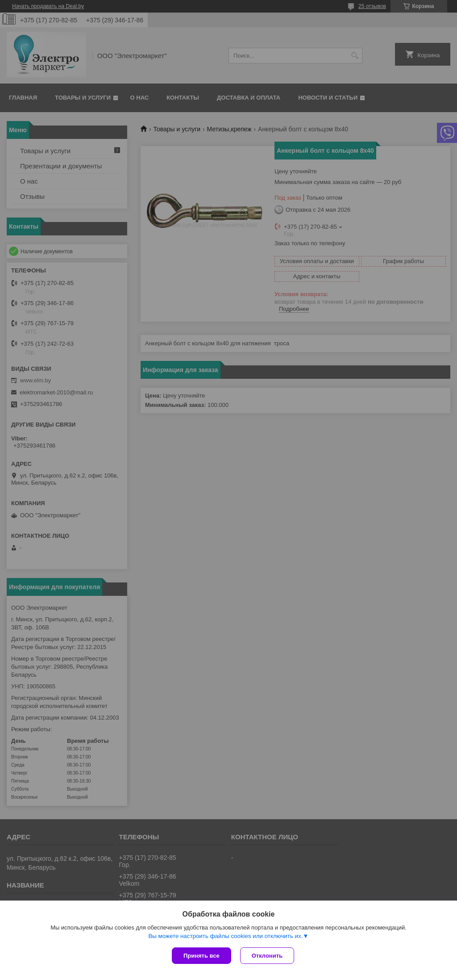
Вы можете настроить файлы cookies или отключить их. (225, 936)
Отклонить (267, 956)
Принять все (201, 956)
